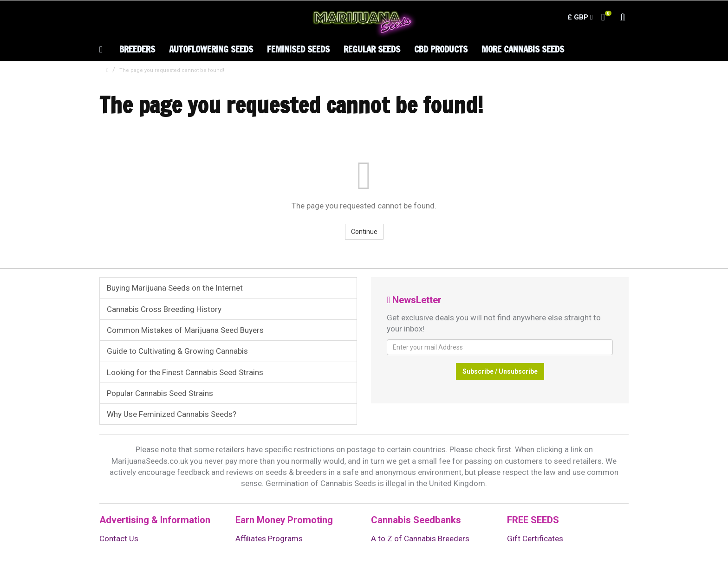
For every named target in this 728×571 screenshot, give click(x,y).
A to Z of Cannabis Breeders (420, 539)
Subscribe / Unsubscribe (500, 371)
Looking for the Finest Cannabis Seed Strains (185, 372)
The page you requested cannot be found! (172, 70)
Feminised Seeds (298, 49)
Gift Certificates (535, 539)
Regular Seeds (372, 49)
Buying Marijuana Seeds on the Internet (175, 288)
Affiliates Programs (269, 539)
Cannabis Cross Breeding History (164, 309)
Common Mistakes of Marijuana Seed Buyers (185, 330)
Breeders (137, 49)
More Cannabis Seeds (523, 49)
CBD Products (441, 49)
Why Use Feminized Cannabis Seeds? (172, 414)
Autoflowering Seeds (211, 49)
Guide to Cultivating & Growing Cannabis (177, 351)
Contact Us (119, 539)
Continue (364, 232)
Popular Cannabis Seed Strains (160, 393)
